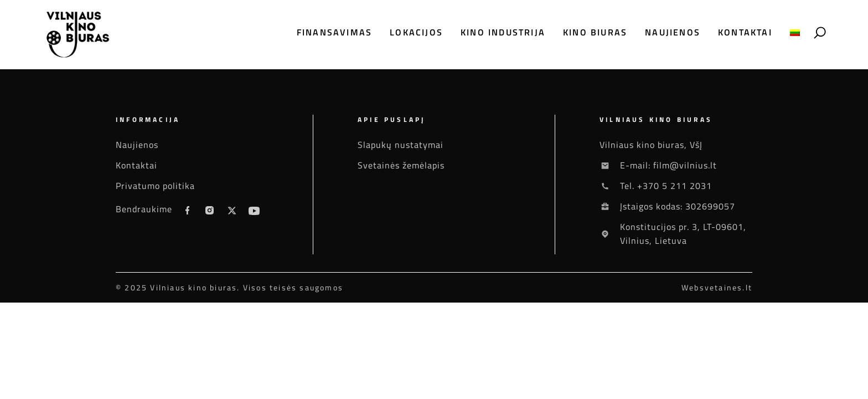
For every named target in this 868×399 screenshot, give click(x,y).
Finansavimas (334, 32)
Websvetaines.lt (717, 287)
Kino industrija (503, 32)
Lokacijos (416, 32)
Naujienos (673, 32)
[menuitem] (795, 32)
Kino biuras (595, 32)
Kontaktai (745, 32)
